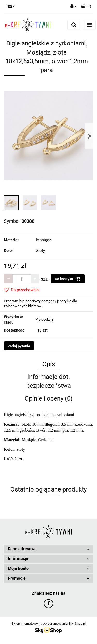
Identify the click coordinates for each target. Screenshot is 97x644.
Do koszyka (68, 279)
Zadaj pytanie (19, 346)
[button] (86, 6)
